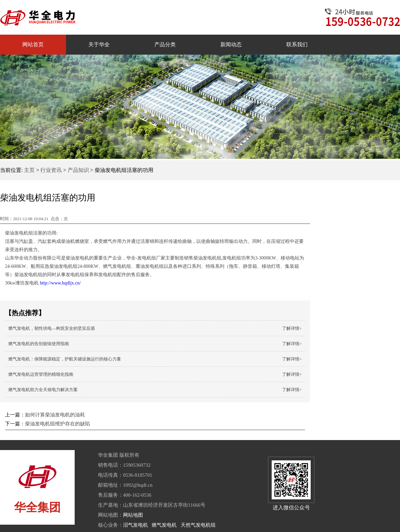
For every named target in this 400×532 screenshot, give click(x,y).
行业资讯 (51, 170)
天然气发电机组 (198, 525)
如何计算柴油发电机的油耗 (55, 415)
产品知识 (78, 170)
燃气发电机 (164, 525)
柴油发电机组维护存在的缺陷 (57, 424)
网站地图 (133, 515)
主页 (29, 170)
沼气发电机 (135, 525)
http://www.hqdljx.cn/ (60, 283)
